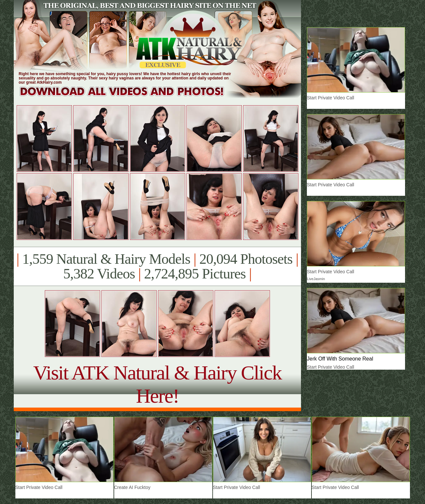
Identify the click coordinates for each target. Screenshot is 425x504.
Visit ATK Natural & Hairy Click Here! (157, 384)
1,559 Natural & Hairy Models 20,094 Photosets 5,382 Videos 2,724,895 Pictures (157, 266)
